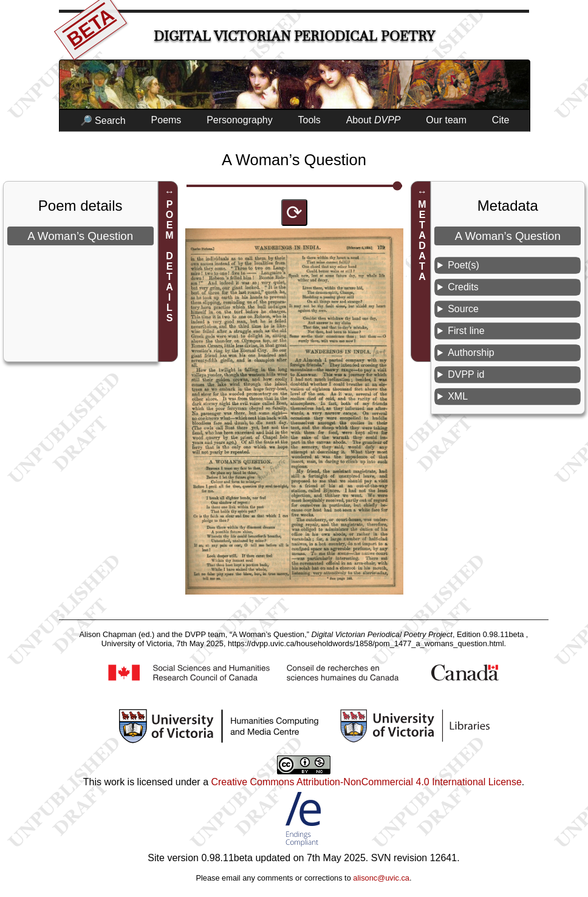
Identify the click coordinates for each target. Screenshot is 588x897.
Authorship (471, 353)
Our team (446, 120)
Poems (166, 120)
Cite (501, 120)
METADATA (422, 240)
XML (458, 396)
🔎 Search (103, 121)
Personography (240, 120)
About (374, 120)
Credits (463, 287)
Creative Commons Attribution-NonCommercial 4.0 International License (366, 782)
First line (466, 331)
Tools (309, 120)
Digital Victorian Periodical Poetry (294, 36)
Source (463, 309)
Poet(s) (463, 265)
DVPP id (466, 374)
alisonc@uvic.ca (381, 878)
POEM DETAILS (170, 261)
